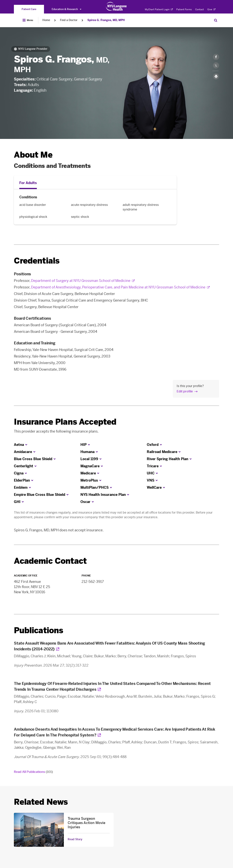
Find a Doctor (69, 20)
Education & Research (66, 9)
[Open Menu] (28, 20)
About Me (33, 155)
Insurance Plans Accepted (65, 422)
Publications (38, 630)
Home (46, 20)
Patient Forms (184, 9)
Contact (200, 9)
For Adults (28, 183)
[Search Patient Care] (216, 20)
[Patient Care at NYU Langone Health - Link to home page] (116, 6)
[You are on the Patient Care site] (29, 9)
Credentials (37, 261)
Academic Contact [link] (50, 561)
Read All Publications (33, 772)
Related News (41, 802)
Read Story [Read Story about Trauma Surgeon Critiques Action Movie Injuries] (75, 839)
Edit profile (185, 391)
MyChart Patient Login (159, 9)
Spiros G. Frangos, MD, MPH (106, 20)
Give (211, 9)
